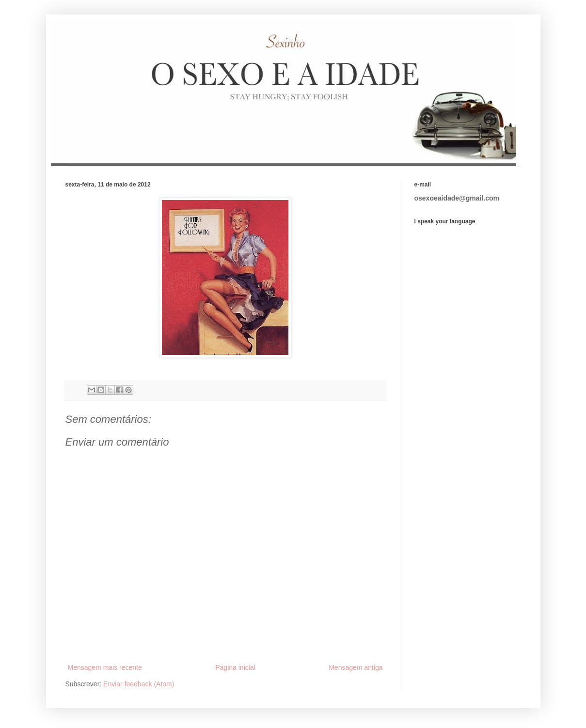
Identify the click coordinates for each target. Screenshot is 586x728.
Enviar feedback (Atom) (139, 684)
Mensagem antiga (356, 667)
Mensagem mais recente (105, 667)
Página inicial (235, 667)
